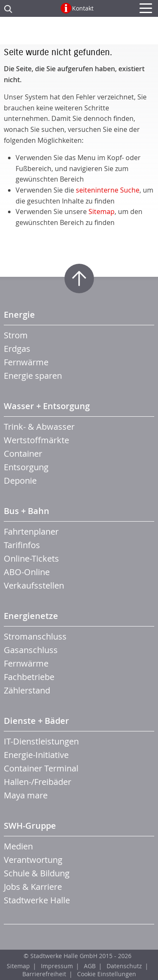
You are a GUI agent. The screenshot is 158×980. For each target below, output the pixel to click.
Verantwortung (33, 860)
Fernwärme (26, 362)
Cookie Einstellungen (107, 974)
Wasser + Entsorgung (47, 406)
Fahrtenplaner (31, 532)
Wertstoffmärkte (36, 440)
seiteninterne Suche (108, 190)
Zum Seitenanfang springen (79, 278)
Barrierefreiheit (44, 974)
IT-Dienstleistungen (41, 741)
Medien (18, 846)
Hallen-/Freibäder (37, 782)
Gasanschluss (31, 650)
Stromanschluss (35, 636)
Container (23, 454)
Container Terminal (41, 768)
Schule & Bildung (37, 873)
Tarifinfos (22, 545)
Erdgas (17, 349)
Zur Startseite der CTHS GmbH (79, 33)
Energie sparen (33, 376)
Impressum (57, 966)
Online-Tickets (31, 558)
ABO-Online (27, 572)
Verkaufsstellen (34, 585)
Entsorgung (26, 467)
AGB (90, 966)
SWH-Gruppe (30, 826)
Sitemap (102, 212)
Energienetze (31, 616)
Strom (16, 335)
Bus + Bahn (27, 511)
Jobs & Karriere (33, 887)
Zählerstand (27, 690)
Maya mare (26, 795)
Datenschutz (124, 966)
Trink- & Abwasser (39, 427)
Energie (19, 315)
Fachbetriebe (29, 677)
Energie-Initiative (36, 755)
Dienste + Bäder (36, 721)
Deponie (20, 481)
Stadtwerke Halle (37, 900)
